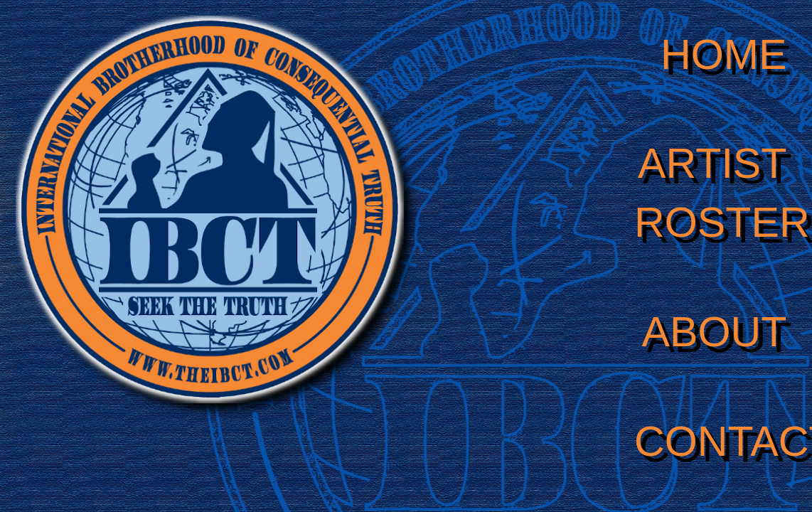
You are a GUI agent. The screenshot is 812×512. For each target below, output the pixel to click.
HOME (724, 54)
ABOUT (715, 332)
